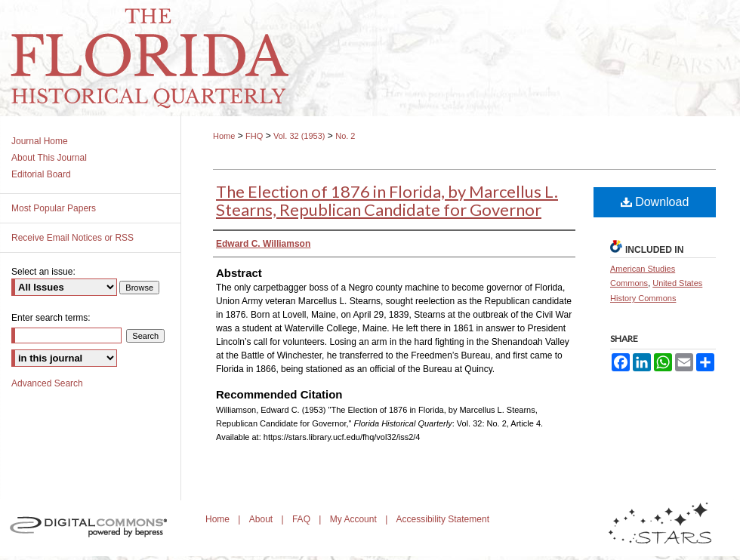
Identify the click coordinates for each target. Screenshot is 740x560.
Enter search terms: (51, 318)
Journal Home (40, 141)
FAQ (302, 519)
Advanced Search (47, 383)
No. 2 (345, 136)
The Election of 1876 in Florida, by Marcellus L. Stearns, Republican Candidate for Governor (387, 200)
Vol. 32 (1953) (299, 136)
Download (655, 202)
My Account (355, 519)
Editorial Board (41, 174)
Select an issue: (43, 272)
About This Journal (49, 158)
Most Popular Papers (54, 208)
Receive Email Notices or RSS (72, 238)
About (262, 519)
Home (224, 136)
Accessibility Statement (443, 519)
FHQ (254, 136)
